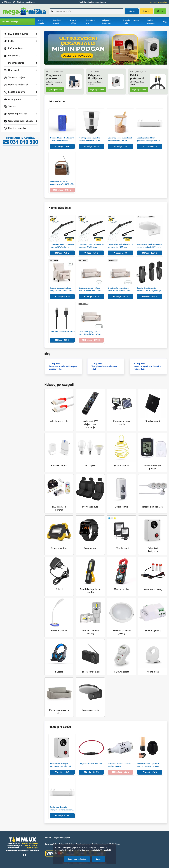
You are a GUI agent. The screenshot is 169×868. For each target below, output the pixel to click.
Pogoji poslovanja (83, 844)
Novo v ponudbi (41, 22)
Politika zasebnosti (100, 844)
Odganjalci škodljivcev (107, 22)
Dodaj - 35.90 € (120, 296)
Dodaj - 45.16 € (62, 772)
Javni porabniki (51, 844)
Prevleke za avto (91, 22)
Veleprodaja (162, 2)
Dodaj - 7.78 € (62, 253)
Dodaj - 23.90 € (62, 296)
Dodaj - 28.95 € (91, 146)
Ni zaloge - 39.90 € (91, 340)
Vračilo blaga (115, 844)
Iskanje (132, 11)
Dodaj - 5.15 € (120, 146)
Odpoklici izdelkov (67, 844)
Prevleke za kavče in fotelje (131, 22)
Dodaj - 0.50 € (91, 772)
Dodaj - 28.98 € (150, 296)
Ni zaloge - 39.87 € (62, 190)
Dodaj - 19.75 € (150, 146)
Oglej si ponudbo (55, 90)
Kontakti (153, 2)
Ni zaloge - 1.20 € (120, 772)
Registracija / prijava (62, 837)
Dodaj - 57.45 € (62, 146)
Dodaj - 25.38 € (150, 253)
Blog (165, 22)
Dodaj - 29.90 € (91, 296)
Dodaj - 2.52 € (62, 340)
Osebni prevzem (151, 22)
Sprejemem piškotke (77, 859)
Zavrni (99, 859)
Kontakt (48, 837)
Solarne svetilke (73, 22)
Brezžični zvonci (57, 22)
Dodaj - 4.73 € (150, 772)
